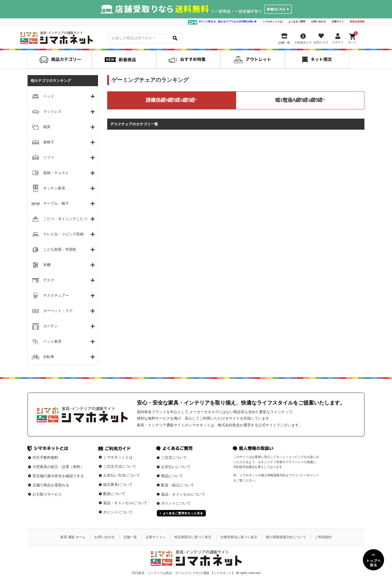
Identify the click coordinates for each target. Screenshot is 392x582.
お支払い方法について (122, 475)
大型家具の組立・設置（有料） (58, 467)
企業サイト (338, 22)
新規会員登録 (357, 22)
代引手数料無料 (45, 458)
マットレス (52, 112)
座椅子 (49, 142)
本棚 (47, 265)
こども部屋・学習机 (60, 249)
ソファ (49, 158)
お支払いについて (176, 467)
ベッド (49, 96)
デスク (49, 280)
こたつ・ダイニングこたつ (65, 219)
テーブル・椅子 (56, 204)
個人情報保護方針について (286, 537)
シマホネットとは (273, 22)
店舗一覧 (130, 537)
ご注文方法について (120, 466)
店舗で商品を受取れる (51, 485)
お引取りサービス (47, 494)
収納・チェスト (56, 173)
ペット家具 (52, 341)
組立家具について (118, 485)
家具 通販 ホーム (73, 537)
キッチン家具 (54, 188)
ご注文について (174, 458)
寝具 (47, 127)
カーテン (51, 326)
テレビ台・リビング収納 (63, 234)
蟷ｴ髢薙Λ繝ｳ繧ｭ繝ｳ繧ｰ (300, 100)
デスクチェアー (56, 295)
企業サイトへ (156, 537)
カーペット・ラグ (58, 311)
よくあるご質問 (297, 22)
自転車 (49, 357)
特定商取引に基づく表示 (193, 537)
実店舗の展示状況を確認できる (58, 476)
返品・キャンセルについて (125, 503)
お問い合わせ (318, 22)
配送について (114, 494)
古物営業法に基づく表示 (239, 537)
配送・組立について (178, 485)
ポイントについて (118, 512)
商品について (172, 476)
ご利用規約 (323, 537)
